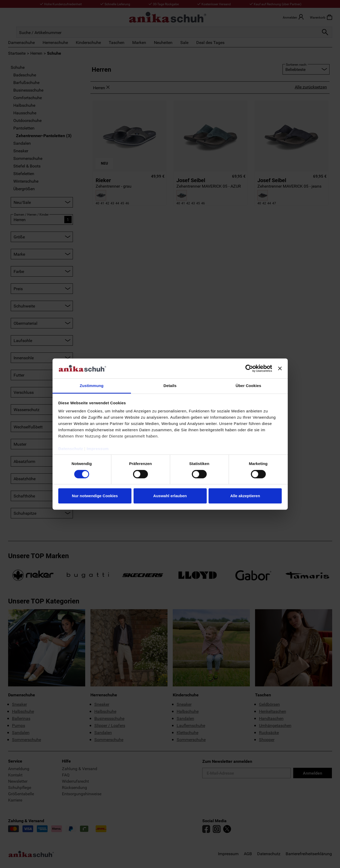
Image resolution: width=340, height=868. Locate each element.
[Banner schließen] (280, 368)
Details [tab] (170, 386)
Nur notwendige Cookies (95, 496)
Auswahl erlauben (170, 496)
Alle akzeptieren (245, 496)
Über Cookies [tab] (249, 386)
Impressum (98, 449)
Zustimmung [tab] (92, 386)
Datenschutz (71, 449)
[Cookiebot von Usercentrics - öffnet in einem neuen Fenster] (249, 368)
